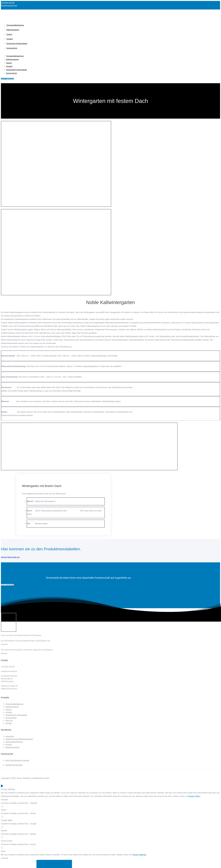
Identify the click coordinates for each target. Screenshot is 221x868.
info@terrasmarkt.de (9, 6)
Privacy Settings (139, 855)
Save (3, 851)
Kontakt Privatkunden (14, 765)
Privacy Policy (194, 796)
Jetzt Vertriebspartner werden (17, 761)
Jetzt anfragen (7, 585)
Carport (9, 34)
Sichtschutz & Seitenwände (17, 44)
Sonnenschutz (12, 48)
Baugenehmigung (12, 747)
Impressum (10, 736)
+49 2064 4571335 (8, 3)
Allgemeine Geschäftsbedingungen (19, 739)
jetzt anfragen (7, 79)
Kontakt (9, 723)
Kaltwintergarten (13, 30)
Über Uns (9, 721)
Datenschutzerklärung (14, 742)
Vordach (10, 39)
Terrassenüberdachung (15, 25)
